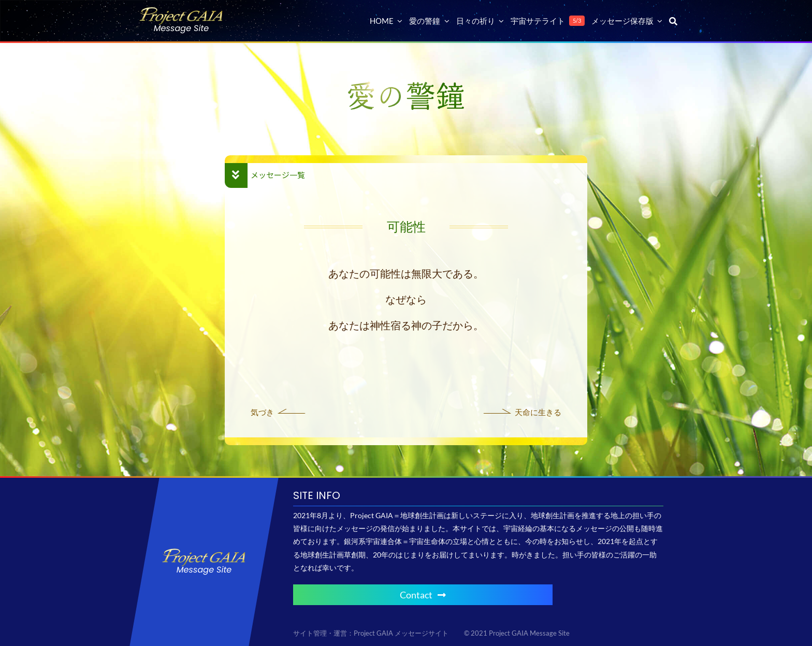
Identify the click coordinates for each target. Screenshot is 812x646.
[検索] (673, 21)
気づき (262, 412)
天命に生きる (538, 412)
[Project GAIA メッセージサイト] (181, 11)
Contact (423, 595)
